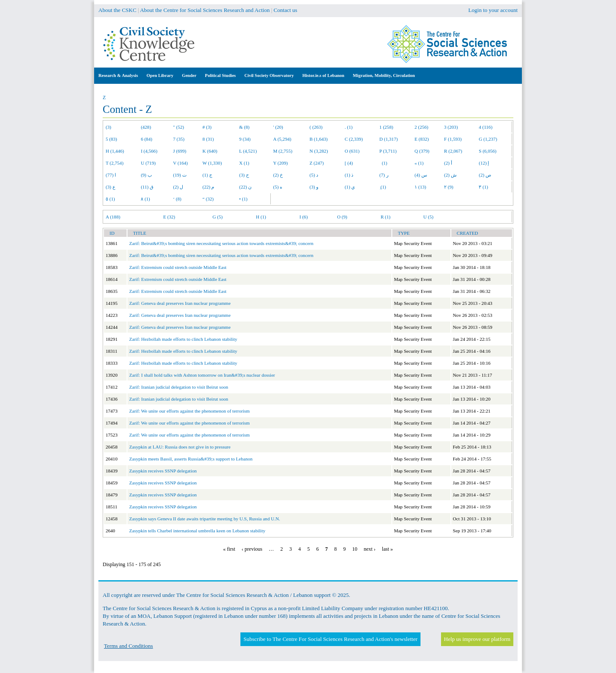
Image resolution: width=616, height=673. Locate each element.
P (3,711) (388, 151)
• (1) (243, 199)
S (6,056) (487, 151)
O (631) (352, 151)
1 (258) (386, 127)
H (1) (261, 217)
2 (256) (421, 127)
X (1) (244, 163)
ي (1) (350, 187)
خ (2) (278, 175)
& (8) (244, 127)
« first (229, 549)
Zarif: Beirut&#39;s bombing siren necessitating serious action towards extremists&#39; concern (221, 243)
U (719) (148, 163)
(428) (146, 127)
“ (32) (208, 199)
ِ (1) (383, 187)
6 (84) (147, 139)
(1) (383, 163)
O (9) (342, 217)
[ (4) (349, 163)
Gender (189, 75)
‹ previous (252, 549)
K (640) (210, 151)
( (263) (316, 127)
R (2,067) (453, 151)
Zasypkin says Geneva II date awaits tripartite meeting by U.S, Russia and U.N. (205, 519)
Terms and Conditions (129, 646)
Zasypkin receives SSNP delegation (163, 471)
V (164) (181, 163)
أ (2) (448, 163)
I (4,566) (149, 151)
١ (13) (420, 187)
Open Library (160, 75)
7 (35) (179, 139)
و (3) (314, 187)
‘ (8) (177, 199)
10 (355, 549)
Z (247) (317, 163)
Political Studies (220, 75)
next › (370, 549)
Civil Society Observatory (269, 75)
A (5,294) (282, 139)
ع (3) (111, 187)
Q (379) (422, 151)
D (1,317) (389, 139)
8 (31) (208, 139)
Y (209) (281, 163)
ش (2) (450, 175)
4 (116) (486, 127)
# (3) (207, 127)
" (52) (179, 127)
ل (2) (178, 187)
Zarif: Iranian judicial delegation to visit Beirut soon (179, 387)
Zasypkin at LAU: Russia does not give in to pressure (180, 447)
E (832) (422, 139)
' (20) (278, 127)
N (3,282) (319, 151)
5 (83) (111, 139)
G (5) (218, 217)
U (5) (428, 217)
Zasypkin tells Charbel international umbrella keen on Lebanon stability (197, 531)
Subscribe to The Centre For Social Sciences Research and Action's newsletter (330, 639)
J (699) (180, 151)
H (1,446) (115, 151)
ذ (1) (349, 175)
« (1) (419, 163)
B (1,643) (319, 139)
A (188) (113, 217)
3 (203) (451, 127)
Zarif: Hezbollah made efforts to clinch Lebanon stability (183, 339)
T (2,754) (115, 163)
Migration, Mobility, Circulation (384, 75)
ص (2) (485, 175)
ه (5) (278, 187)
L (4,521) (248, 151)
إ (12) (484, 163)
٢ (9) (449, 187)
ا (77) (111, 175)
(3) (108, 127)
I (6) (304, 217)
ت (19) (180, 175)
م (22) (208, 187)
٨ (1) (145, 199)
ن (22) (245, 187)
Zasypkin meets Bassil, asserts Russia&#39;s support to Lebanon (191, 459)
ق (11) (147, 187)
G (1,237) (488, 139)
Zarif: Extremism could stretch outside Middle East (178, 267)
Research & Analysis (118, 75)
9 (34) (245, 139)
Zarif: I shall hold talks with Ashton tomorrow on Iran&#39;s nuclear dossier (202, 375)
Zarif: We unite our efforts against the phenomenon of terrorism (190, 411)
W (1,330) (212, 163)
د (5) (314, 175)
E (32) (169, 217)
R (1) (386, 217)
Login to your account (493, 10)
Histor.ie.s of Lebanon (323, 75)
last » (388, 549)
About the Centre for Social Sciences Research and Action (205, 10)
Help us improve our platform (477, 639)
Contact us (286, 10)
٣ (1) (483, 187)
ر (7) (384, 175)
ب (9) (146, 175)
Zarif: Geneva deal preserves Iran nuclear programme (180, 303)
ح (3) (244, 175)
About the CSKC (117, 10)
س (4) (421, 175)
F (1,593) (453, 139)
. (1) (349, 127)
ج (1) (207, 175)
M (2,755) (283, 151)
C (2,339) (354, 139)
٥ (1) (110, 199)
